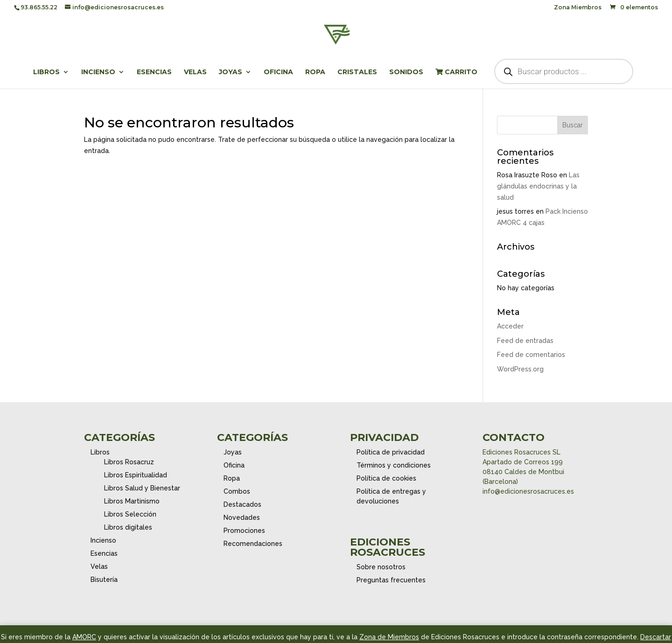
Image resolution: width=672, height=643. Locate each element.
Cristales (357, 72)
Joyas (231, 72)
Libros (46, 72)
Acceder (510, 326)
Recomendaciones (253, 544)
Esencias (154, 72)
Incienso (98, 72)
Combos (237, 491)
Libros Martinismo (132, 501)
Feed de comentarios (531, 355)
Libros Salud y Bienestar (142, 488)
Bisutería (104, 580)
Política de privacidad (391, 452)
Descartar (656, 637)
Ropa (315, 72)
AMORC (84, 637)
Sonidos (406, 72)
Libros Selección (130, 514)
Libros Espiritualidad (136, 475)
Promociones (244, 531)
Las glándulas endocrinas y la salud (538, 186)
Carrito (456, 72)
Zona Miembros (578, 8)
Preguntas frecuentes (391, 580)
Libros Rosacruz (129, 462)
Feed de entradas (525, 341)
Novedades (242, 517)
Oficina (278, 72)
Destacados (242, 504)
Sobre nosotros (381, 567)
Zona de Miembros (389, 637)
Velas (195, 72)
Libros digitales (128, 527)
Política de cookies (386, 478)
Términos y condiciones (394, 465)
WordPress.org (520, 369)
